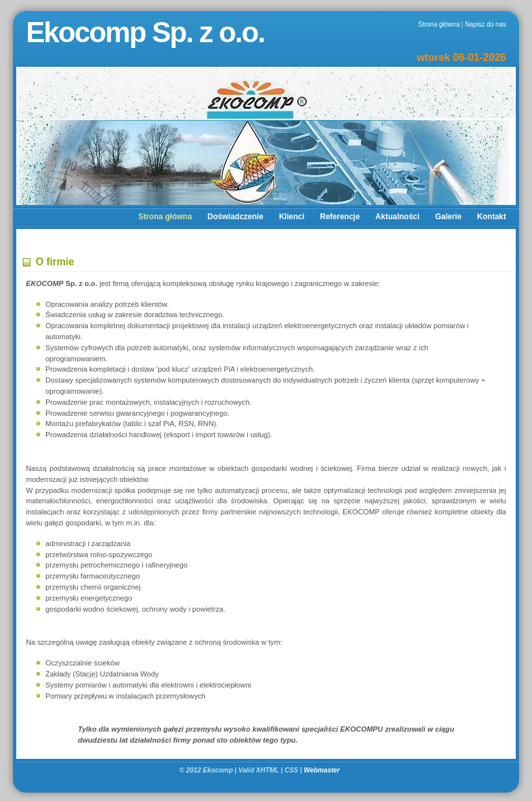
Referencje (340, 217)
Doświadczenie (236, 217)
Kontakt (491, 217)
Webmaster (322, 770)
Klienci (292, 217)
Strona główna (439, 24)
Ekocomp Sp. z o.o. (145, 32)
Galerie (449, 217)
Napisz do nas (486, 24)
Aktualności (398, 217)
